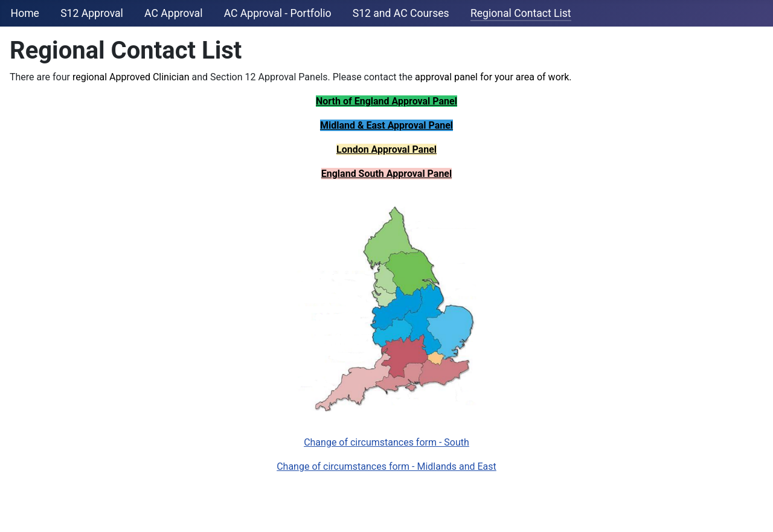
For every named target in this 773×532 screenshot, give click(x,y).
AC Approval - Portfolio (278, 13)
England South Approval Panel (386, 174)
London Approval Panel (386, 149)
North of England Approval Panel (386, 101)
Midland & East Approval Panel (386, 125)
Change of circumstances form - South (386, 442)
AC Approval (173, 13)
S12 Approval (92, 13)
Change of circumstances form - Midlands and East (386, 466)
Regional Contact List (521, 13)
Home (25, 13)
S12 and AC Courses (401, 13)
